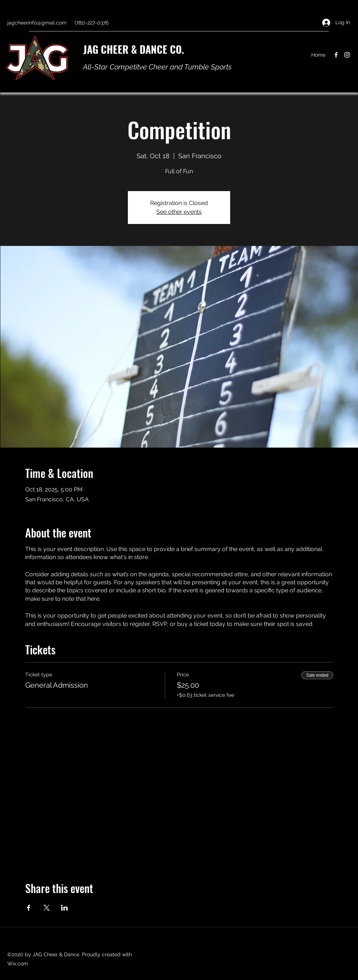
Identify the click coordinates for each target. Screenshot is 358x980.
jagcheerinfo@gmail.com (37, 23)
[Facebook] (336, 55)
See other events (179, 212)
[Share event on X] (47, 908)
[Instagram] (347, 55)
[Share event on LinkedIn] (64, 908)
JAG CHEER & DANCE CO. (134, 49)
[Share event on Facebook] (29, 908)
